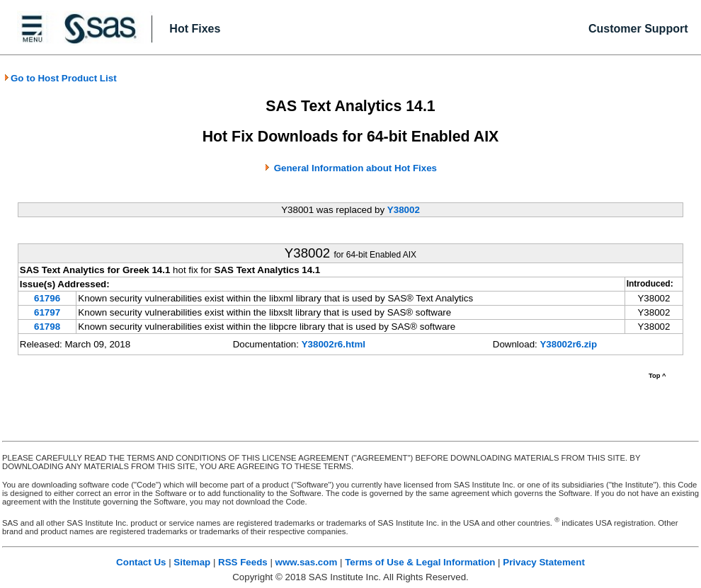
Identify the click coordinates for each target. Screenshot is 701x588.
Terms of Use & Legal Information (420, 562)
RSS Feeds (243, 562)
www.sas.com (307, 562)
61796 (47, 298)
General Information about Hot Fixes (355, 168)
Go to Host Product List (60, 78)
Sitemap (192, 562)
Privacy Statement (544, 562)
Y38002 (404, 210)
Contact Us (141, 562)
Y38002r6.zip (568, 344)
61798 (47, 327)
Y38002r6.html (334, 344)
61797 (47, 312)
